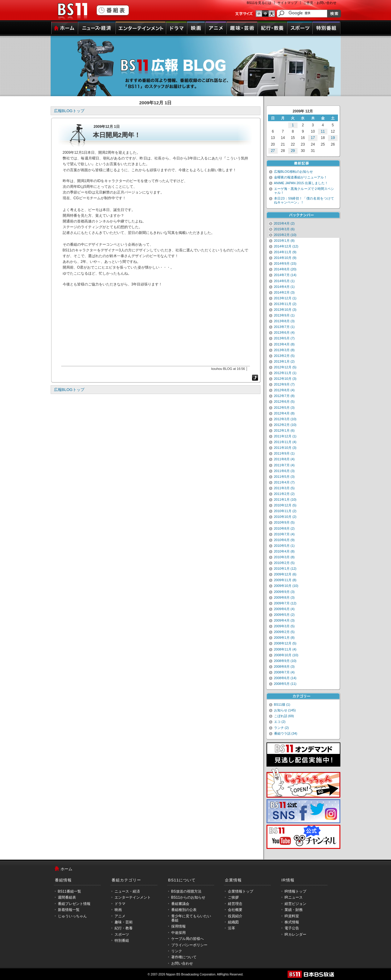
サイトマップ (287, 3)
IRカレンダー (295, 934)
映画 (196, 28)
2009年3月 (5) (284, 626)
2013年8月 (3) (284, 321)
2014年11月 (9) (285, 252)
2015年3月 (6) (284, 229)
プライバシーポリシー (189, 945)
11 (323, 131)
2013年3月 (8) (284, 350)
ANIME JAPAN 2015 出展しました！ (301, 183)
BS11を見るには (259, 3)
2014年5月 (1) (284, 281)
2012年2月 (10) (285, 425)
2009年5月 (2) (284, 615)
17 (313, 138)
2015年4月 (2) (284, 223)
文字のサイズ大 (272, 14)
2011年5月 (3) (284, 477)
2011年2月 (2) (284, 494)
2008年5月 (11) (285, 684)
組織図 (233, 922)
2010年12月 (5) (285, 505)
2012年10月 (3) (285, 379)
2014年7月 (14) (285, 275)
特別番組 (326, 28)
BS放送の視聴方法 (186, 891)
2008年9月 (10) (285, 661)
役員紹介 (235, 916)
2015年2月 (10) (285, 235)
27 (273, 151)
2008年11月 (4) (285, 649)
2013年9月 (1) (284, 315)
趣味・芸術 (242, 28)
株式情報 (292, 922)
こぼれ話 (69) (284, 716)
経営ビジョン (295, 904)
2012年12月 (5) (285, 367)
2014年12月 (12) (286, 246)
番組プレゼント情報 (74, 904)
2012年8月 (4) (284, 390)
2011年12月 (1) (285, 436)
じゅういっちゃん (72, 916)
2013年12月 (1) (285, 298)
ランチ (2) (281, 728)
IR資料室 (292, 916)
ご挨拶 (233, 897)
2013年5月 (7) (284, 338)
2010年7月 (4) (284, 534)
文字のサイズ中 (265, 14)
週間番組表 (67, 897)
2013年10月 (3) (285, 310)
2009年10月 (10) (286, 586)
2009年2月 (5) (284, 632)
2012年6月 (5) (284, 402)
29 (293, 151)
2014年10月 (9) (285, 258)
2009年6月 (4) (284, 609)
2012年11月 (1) (285, 373)
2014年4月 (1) (284, 287)
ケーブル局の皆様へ (188, 939)
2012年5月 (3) (284, 408)
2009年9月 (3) (284, 592)
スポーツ (300, 28)
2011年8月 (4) (284, 459)
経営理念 (235, 904)
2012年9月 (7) (284, 384)
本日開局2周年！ (117, 135)
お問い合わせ (182, 963)
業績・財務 (294, 910)
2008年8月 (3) (284, 666)
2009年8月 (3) (284, 597)
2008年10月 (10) (286, 655)
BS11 (72, 11)
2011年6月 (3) (284, 471)
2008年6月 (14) (285, 678)
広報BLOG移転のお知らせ (293, 172)
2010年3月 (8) (284, 557)
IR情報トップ (295, 891)
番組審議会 (180, 904)
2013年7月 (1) (284, 327)
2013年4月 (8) (284, 344)
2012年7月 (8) (284, 396)
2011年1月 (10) (285, 499)
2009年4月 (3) (284, 620)
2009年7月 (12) (285, 603)
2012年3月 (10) (285, 419)
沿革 (232, 928)
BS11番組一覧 (69, 891)
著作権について (184, 957)
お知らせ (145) (285, 710)
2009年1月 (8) (284, 638)
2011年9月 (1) (284, 453)
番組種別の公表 (184, 910)
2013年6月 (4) (284, 332)
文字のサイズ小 (259, 14)
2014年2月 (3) (284, 292)
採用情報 (178, 926)
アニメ (216, 28)
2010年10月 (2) (285, 517)
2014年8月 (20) (285, 269)
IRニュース (294, 897)
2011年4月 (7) (284, 482)
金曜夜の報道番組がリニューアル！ (301, 177)
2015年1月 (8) (284, 241)
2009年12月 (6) (285, 574)
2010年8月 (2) (284, 528)
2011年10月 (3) (285, 448)
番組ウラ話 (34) (286, 733)
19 (333, 138)
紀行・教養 (272, 28)
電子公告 (292, 928)
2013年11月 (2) (285, 304)
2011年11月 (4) (285, 442)
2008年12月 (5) (285, 643)
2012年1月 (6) (284, 430)
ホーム (64, 28)
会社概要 (235, 910)
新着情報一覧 (69, 910)
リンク (177, 951)
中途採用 (178, 933)
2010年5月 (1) (284, 546)
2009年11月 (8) (285, 580)
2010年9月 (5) (284, 522)
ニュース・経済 (97, 28)
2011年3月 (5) (284, 488)
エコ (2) (280, 722)
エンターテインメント (141, 28)
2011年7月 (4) (284, 465)
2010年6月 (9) (284, 540)
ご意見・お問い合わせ (320, 3)
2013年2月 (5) (284, 356)
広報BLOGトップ (69, 111)
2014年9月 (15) (285, 263)
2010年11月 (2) (285, 511)
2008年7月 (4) (284, 672)
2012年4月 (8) (284, 413)
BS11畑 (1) (282, 704)
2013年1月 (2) (284, 361)
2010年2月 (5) (284, 563)
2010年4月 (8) (284, 551)
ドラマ (176, 28)
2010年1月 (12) (285, 569)
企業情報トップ (241, 891)
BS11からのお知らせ (188, 897)
